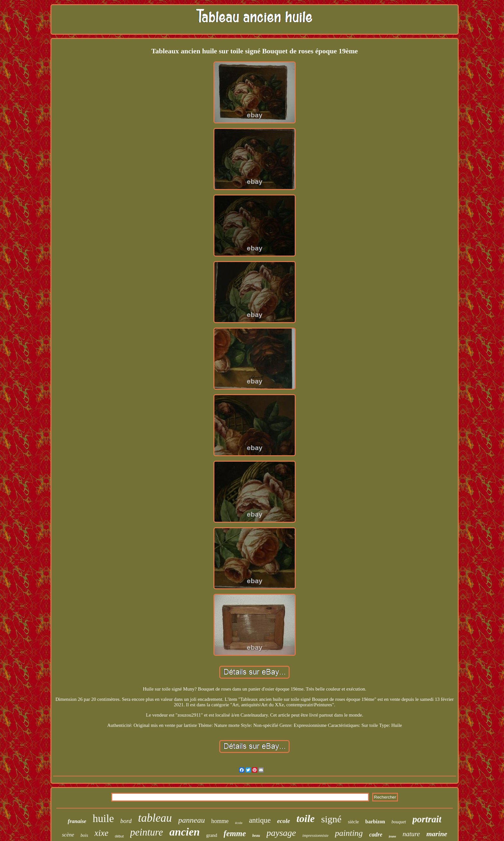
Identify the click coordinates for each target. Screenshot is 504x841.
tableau (155, 818)
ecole (283, 821)
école (239, 823)
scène (68, 835)
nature (411, 834)
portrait (427, 819)
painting (349, 833)
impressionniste (315, 835)
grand (212, 835)
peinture (147, 832)
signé (331, 819)
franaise (77, 821)
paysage (281, 833)
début (119, 836)
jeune (393, 836)
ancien (184, 832)
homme (220, 821)
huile (103, 818)
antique (260, 820)
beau (256, 836)
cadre (376, 835)
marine (437, 834)
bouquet (399, 822)
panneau (192, 820)
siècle (353, 822)
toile (306, 818)
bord (126, 821)
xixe (101, 833)
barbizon (375, 822)
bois (84, 835)
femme (235, 833)
